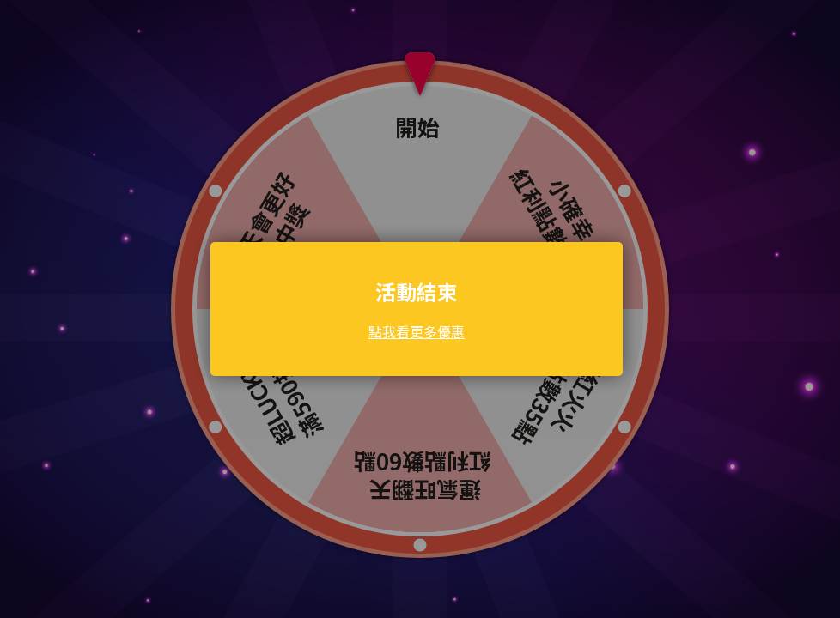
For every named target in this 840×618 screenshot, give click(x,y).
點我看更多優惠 (417, 331)
